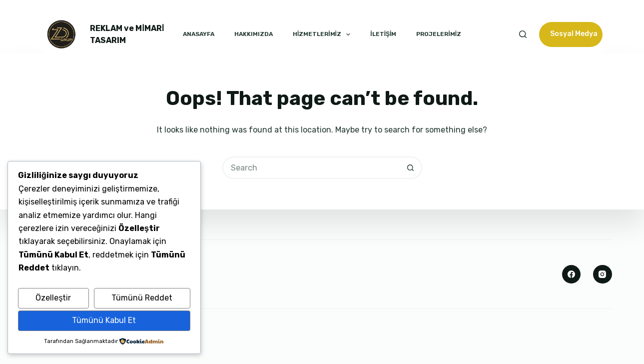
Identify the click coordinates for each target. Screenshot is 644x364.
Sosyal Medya (574, 34)
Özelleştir (53, 298)
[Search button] (411, 168)
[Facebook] (572, 274)
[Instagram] (603, 274)
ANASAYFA (199, 34)
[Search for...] (311, 168)
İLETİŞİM (383, 34)
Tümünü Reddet (142, 298)
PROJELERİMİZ (439, 34)
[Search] (523, 34)
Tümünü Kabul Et (104, 320)
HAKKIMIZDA (254, 34)
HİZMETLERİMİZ (322, 34)
